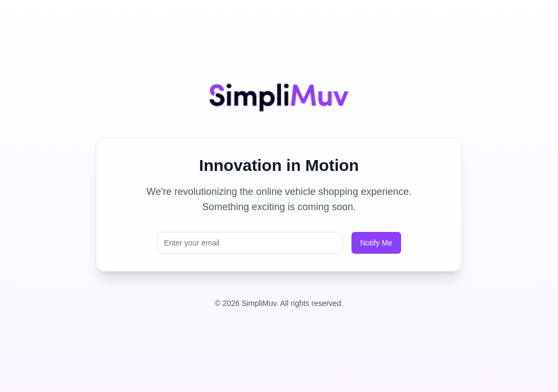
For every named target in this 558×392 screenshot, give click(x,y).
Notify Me (376, 243)
